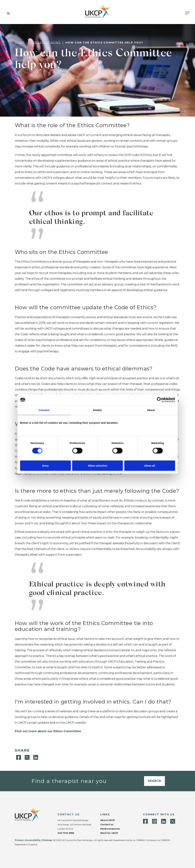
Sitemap (47, 840)
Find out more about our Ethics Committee (48, 731)
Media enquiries (110, 829)
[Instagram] (154, 821)
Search (154, 781)
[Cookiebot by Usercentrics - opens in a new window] (159, 400)
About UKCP (108, 820)
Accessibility (33, 840)
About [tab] (151, 410)
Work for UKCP (109, 833)
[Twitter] (28, 757)
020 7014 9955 (66, 833)
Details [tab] (98, 410)
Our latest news (45, 43)
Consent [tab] (44, 410)
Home (20, 43)
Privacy (19, 840)
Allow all (150, 465)
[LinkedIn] (36, 757)
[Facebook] (19, 757)
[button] (8, 14)
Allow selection (97, 465)
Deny (45, 465)
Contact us (107, 824)
